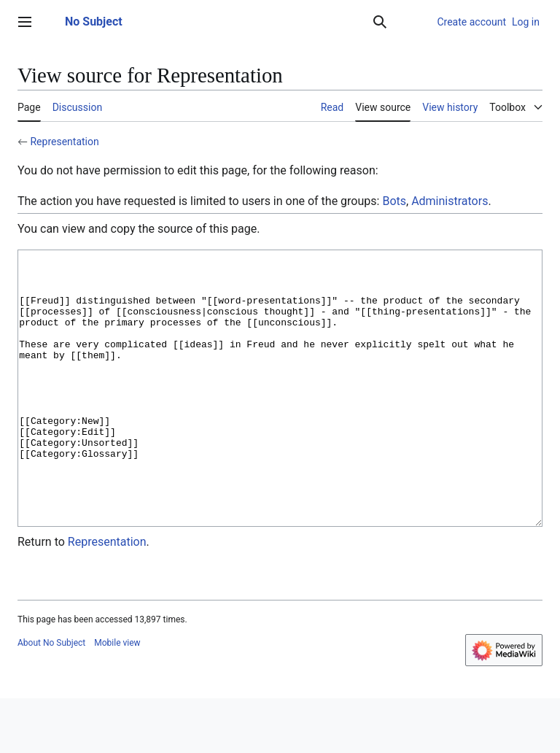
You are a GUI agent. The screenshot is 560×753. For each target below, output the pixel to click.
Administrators (450, 201)
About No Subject (51, 698)
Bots (394, 201)
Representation (64, 142)
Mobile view (117, 698)
